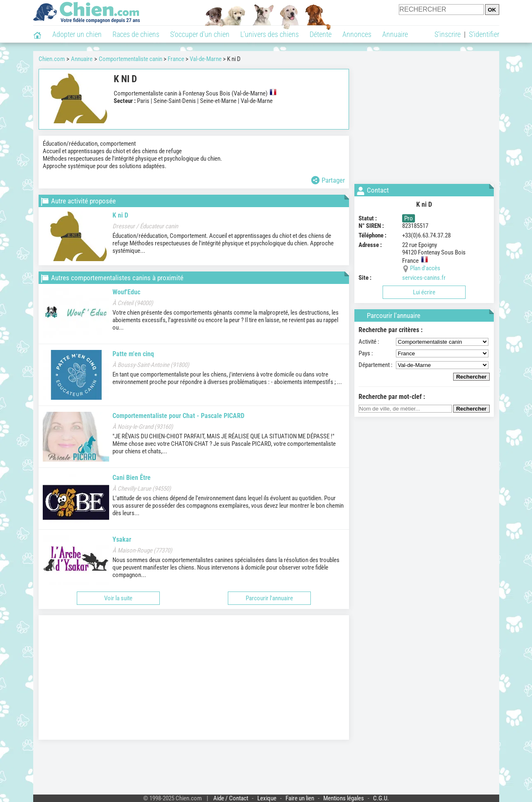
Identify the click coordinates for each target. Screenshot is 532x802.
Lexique (267, 798)
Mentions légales (344, 798)
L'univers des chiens (270, 34)
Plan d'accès (425, 268)
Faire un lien (300, 798)
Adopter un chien (77, 34)
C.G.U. (381, 798)
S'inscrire (448, 34)
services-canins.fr (424, 278)
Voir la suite (118, 598)
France (176, 59)
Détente (321, 34)
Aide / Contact (231, 798)
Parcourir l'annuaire (269, 598)
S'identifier (484, 34)
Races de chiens (136, 34)
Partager (328, 180)
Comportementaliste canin (131, 59)
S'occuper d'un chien (200, 34)
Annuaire (395, 34)
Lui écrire (424, 292)
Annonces (357, 34)
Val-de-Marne (206, 59)
